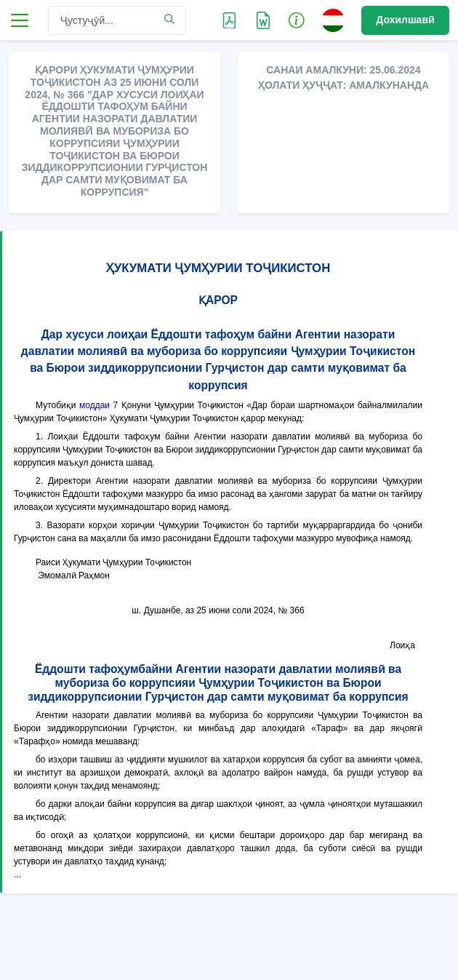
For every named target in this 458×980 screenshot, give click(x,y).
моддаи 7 (99, 405)
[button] (297, 20)
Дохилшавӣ (405, 20)
